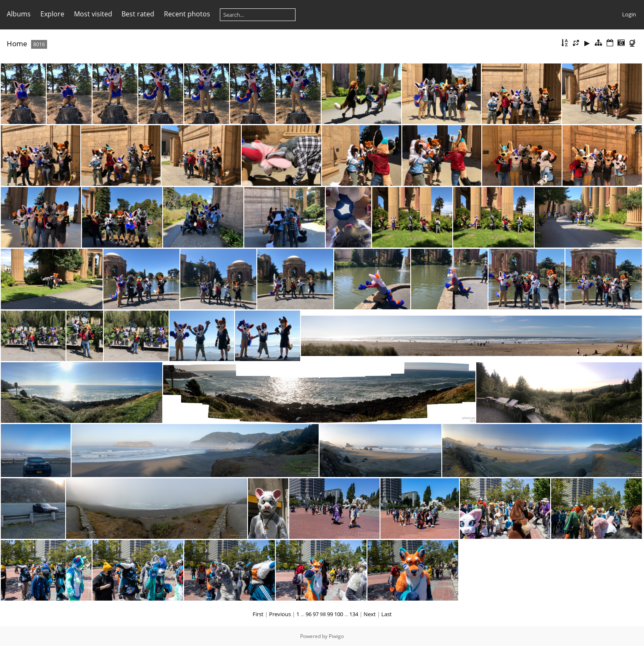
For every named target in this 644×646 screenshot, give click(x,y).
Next (370, 614)
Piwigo (336, 636)
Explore (52, 14)
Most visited (93, 14)
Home (17, 44)
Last (387, 614)
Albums (19, 14)
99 (330, 614)
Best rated (138, 14)
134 (354, 614)
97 (316, 614)
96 (309, 614)
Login (629, 14)
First (258, 614)
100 (339, 614)
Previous (280, 614)
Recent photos (187, 14)
